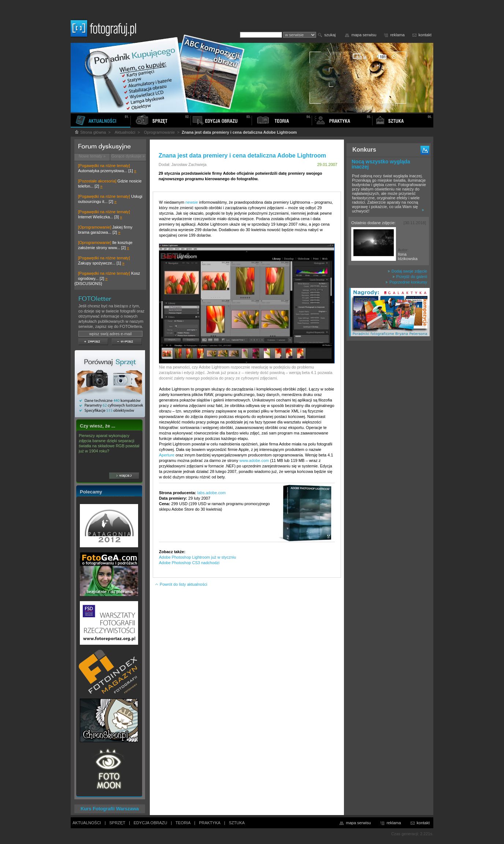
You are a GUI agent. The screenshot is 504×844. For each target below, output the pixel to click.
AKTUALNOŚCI (87, 823)
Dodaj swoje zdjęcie (407, 271)
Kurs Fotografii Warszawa (110, 809)
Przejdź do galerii (410, 277)
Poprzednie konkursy (406, 282)
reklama (397, 35)
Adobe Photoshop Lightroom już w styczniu (197, 557)
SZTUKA (237, 823)
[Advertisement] (389, 459)
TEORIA (183, 823)
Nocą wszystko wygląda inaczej (381, 164)
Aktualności (125, 132)
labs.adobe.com (212, 493)
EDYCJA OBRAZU (151, 823)
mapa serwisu (364, 35)
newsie (192, 202)
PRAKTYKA (210, 823)
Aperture (167, 455)
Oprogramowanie (159, 132)
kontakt (425, 35)
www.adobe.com (254, 460)
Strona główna (90, 132)
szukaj (330, 35)
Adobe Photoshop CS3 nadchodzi (189, 563)
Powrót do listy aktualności (181, 584)
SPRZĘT (117, 823)
